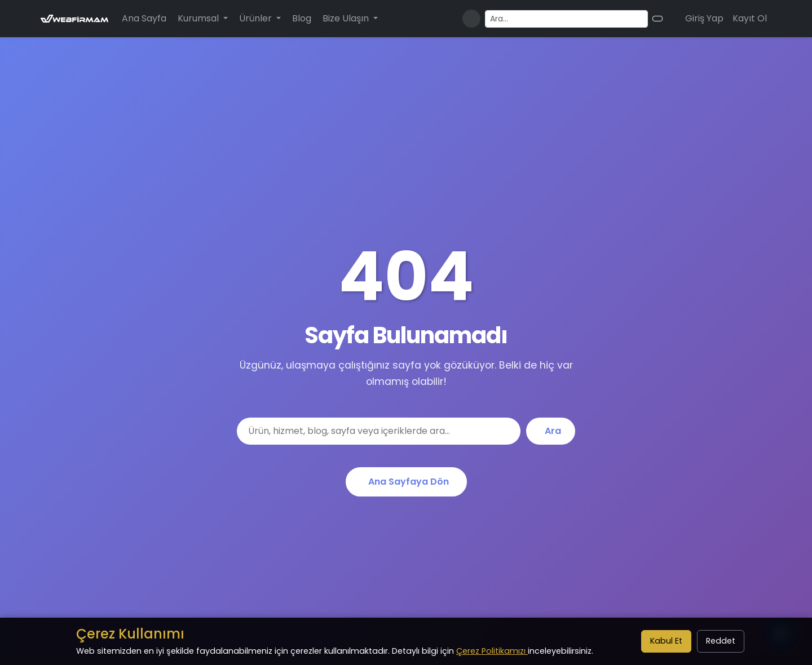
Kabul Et (666, 641)
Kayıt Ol (750, 18)
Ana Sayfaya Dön (409, 482)
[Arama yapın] (566, 19)
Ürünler (257, 18)
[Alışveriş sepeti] (672, 19)
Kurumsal (199, 18)
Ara (553, 431)
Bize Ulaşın (347, 18)
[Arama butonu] (657, 19)
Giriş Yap (704, 18)
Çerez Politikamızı (492, 651)
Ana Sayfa (144, 18)
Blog (302, 18)
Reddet (721, 641)
